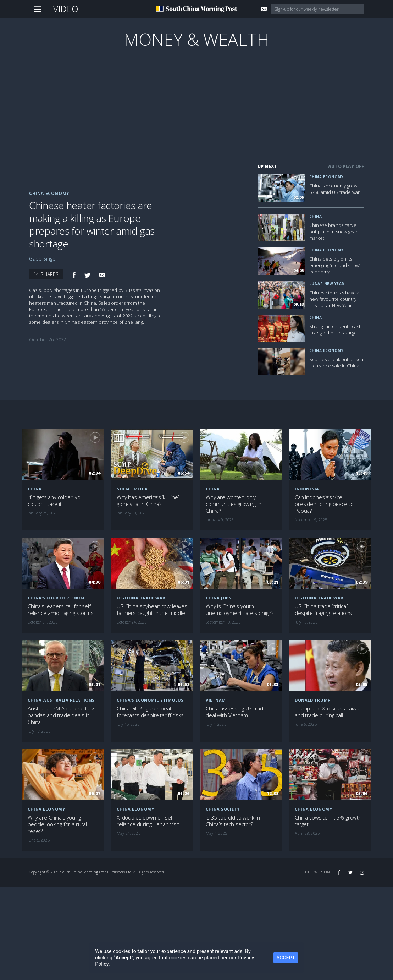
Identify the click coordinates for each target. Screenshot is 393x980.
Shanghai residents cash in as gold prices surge (336, 330)
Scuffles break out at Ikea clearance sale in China (336, 363)
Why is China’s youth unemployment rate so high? (240, 610)
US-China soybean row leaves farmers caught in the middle (152, 610)
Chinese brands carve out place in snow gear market (333, 232)
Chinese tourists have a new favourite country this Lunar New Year (334, 299)
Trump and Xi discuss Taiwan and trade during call (329, 712)
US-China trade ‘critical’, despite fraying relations (323, 610)
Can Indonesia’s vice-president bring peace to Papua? (324, 504)
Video (66, 9)
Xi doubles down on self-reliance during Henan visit (148, 821)
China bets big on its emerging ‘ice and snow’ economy (335, 265)
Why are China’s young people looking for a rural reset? (57, 824)
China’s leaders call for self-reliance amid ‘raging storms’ (61, 610)
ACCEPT (286, 958)
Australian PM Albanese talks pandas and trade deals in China (62, 715)
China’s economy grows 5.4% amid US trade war (334, 189)
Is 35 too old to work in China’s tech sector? (233, 821)
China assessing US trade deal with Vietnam (236, 712)
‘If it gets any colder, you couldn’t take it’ (56, 501)
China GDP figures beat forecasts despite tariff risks (150, 712)
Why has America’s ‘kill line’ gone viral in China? (148, 501)
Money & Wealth (196, 39)
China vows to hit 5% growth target (328, 821)
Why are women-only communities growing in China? (234, 504)
